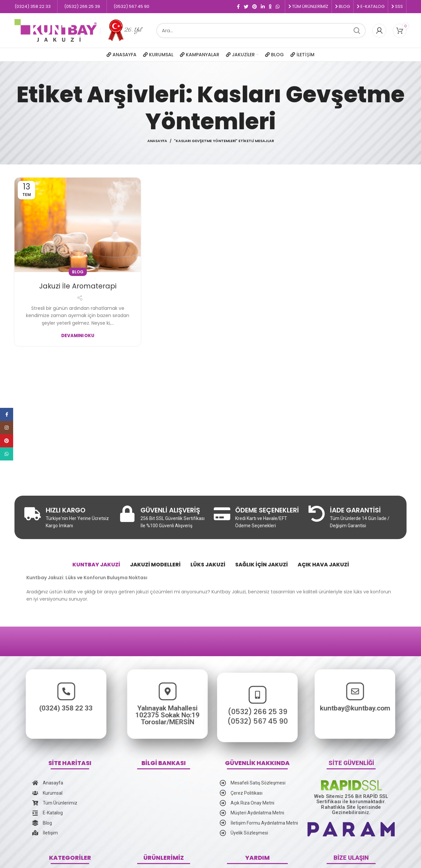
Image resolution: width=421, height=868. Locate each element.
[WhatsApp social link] (278, 7)
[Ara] (261, 31)
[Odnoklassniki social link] (270, 7)
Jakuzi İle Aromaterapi (78, 286)
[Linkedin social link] (263, 7)
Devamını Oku (78, 336)
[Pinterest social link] (255, 7)
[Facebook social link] (238, 7)
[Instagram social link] (7, 428)
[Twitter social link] (246, 7)
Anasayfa (157, 141)
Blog (78, 272)
